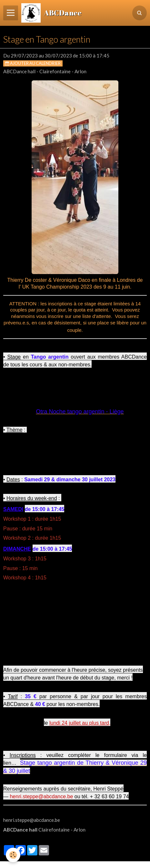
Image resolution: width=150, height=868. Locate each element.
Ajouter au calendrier (33, 63)
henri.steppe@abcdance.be (41, 797)
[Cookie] (13, 855)
